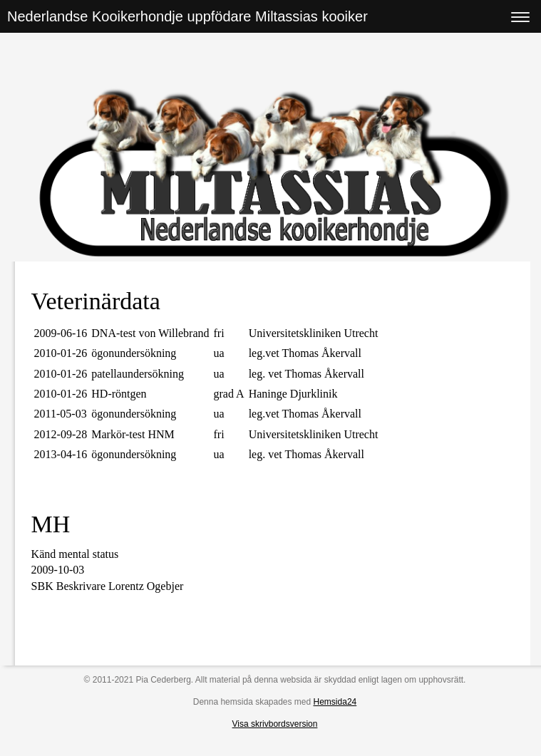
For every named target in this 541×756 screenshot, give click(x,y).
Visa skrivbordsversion (275, 724)
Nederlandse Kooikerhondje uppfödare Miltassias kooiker (187, 16)
